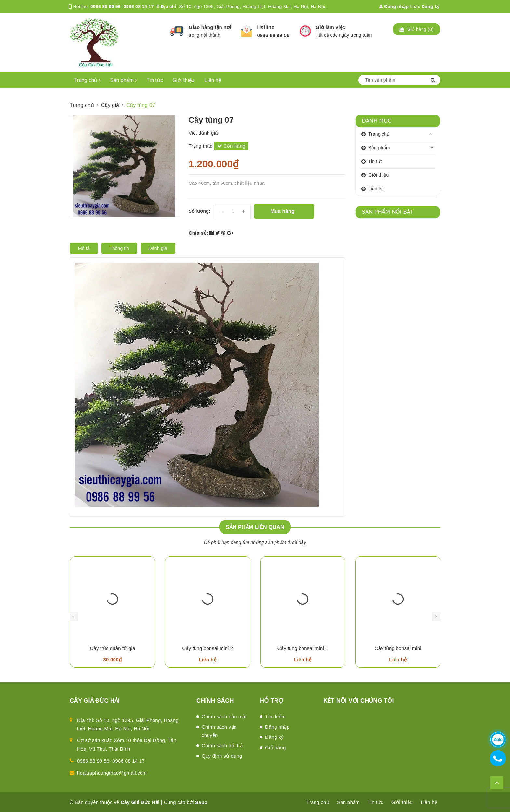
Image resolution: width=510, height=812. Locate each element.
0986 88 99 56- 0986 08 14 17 (122, 7)
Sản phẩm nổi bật (388, 212)
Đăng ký (431, 7)
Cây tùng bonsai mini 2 (208, 648)
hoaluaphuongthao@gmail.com (112, 773)
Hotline (266, 27)
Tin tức (155, 80)
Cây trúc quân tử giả (112, 648)
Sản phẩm (124, 80)
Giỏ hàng (275, 747)
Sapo (201, 802)
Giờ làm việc (331, 27)
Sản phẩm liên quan (255, 527)
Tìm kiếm (275, 717)
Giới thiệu (184, 80)
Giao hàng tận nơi (210, 27)
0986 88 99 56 (273, 35)
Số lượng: (200, 211)
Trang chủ (87, 80)
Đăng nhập (394, 7)
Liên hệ (213, 80)
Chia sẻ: (198, 233)
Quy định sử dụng (222, 756)
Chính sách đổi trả (222, 745)
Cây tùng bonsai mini (398, 648)
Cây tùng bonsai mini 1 (303, 648)
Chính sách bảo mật (224, 717)
